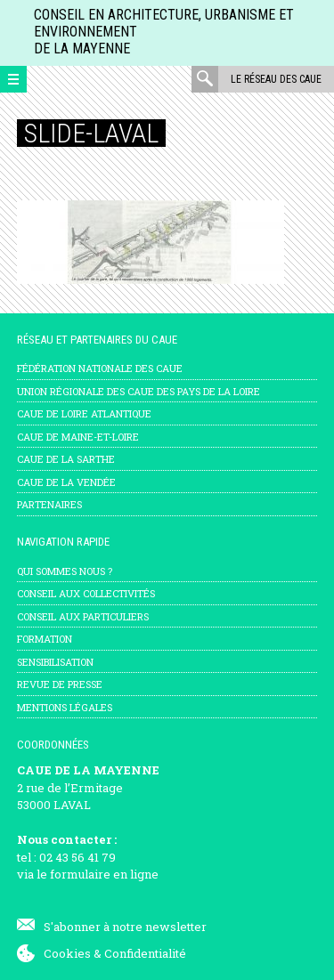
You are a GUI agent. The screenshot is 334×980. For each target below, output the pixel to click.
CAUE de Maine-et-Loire (78, 437)
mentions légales (65, 707)
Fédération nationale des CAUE (100, 368)
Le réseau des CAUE (276, 79)
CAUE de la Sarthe (66, 459)
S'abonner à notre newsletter (125, 927)
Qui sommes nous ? (65, 571)
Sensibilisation (55, 662)
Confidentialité (145, 953)
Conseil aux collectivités (86, 593)
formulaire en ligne (104, 874)
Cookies (67, 953)
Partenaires (49, 504)
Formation (45, 639)
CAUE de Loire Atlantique (84, 413)
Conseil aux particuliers (83, 616)
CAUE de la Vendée (66, 482)
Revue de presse (60, 684)
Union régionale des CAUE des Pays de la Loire (138, 391)
